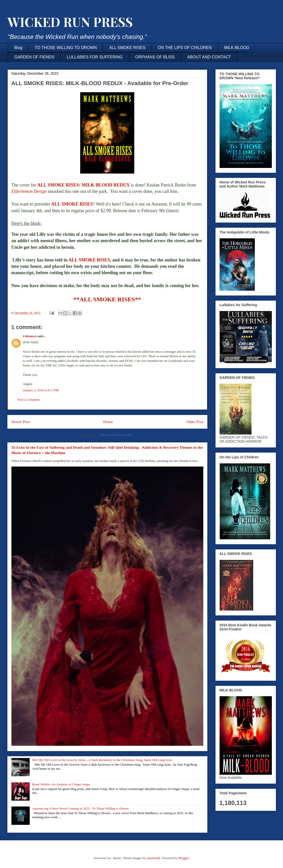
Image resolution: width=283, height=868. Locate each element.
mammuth (154, 858)
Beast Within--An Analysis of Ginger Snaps (61, 784)
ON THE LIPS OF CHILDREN (185, 48)
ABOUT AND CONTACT (209, 57)
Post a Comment (29, 400)
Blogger (184, 858)
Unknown (30, 336)
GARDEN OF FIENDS (34, 57)
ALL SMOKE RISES (127, 48)
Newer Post (21, 422)
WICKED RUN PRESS (70, 22)
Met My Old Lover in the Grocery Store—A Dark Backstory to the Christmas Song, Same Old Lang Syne (102, 760)
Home (108, 422)
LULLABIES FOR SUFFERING (95, 57)
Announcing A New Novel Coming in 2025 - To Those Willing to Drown (80, 808)
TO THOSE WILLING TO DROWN (66, 48)
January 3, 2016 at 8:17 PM (41, 390)
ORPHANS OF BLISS (155, 57)
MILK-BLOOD (237, 48)
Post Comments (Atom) (116, 435)
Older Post (195, 422)
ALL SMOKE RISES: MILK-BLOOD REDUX (84, 185)
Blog (18, 48)
